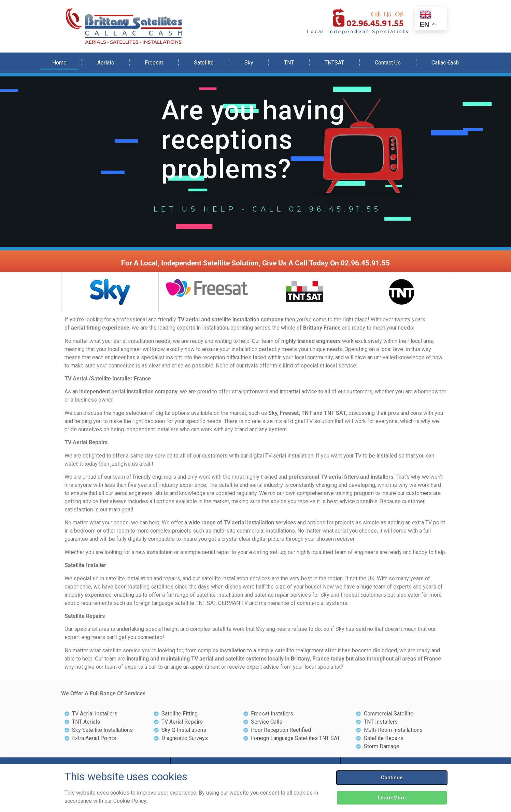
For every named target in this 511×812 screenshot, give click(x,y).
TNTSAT (334, 63)
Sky (249, 63)
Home (59, 63)
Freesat (154, 63)
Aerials (106, 63)
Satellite (204, 63)
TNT (289, 63)
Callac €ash (445, 63)
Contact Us (388, 63)
